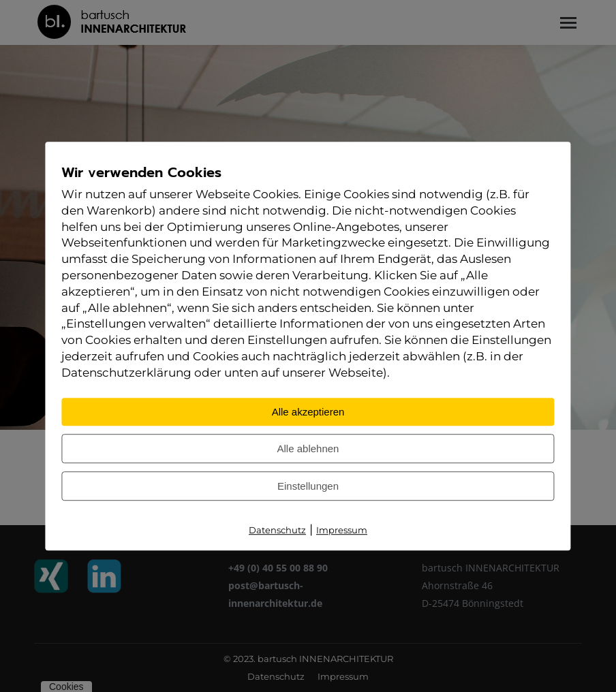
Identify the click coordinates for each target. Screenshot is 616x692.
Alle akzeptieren (308, 412)
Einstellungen (308, 486)
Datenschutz (277, 530)
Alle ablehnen (308, 449)
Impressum (342, 530)
